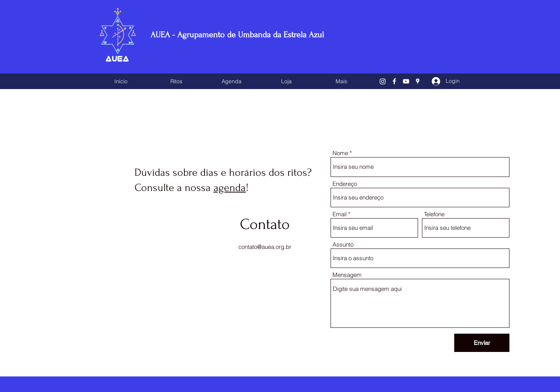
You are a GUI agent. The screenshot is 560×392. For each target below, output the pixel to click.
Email (339, 214)
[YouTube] (406, 81)
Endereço (345, 184)
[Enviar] (482, 343)
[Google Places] (418, 81)
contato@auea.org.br (265, 247)
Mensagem (347, 275)
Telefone (434, 214)
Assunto (343, 244)
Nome (340, 153)
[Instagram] (383, 81)
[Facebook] (394, 81)
